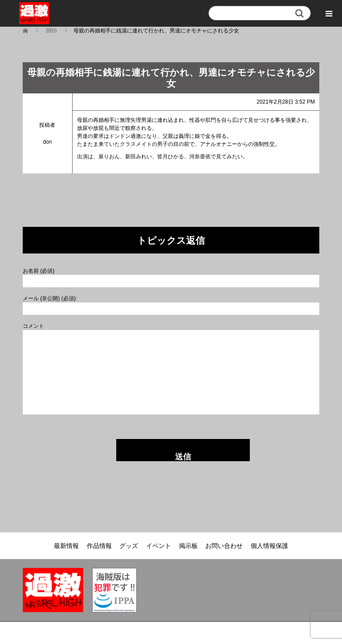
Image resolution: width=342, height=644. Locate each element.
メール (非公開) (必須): (50, 298)
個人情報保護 (269, 546)
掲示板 (188, 546)
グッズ (129, 546)
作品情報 (99, 546)
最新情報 (66, 546)
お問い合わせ (224, 546)
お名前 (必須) (39, 271)
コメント (33, 326)
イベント (159, 546)
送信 (183, 457)
